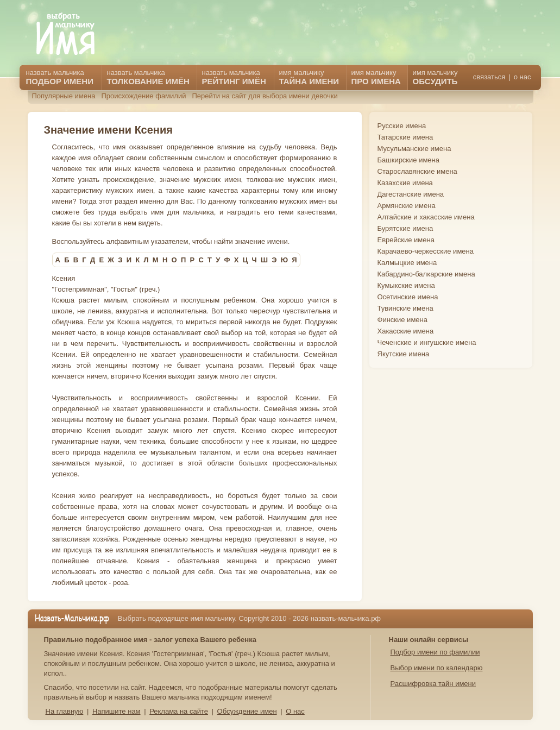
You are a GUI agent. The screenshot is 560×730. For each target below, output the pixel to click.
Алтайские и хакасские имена (426, 217)
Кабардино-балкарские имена (426, 274)
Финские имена (402, 320)
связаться (489, 77)
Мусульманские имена (414, 149)
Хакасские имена (406, 331)
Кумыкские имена (406, 285)
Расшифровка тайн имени (433, 684)
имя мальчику (435, 77)
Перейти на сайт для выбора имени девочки (265, 96)
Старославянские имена (417, 171)
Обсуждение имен (247, 711)
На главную (65, 711)
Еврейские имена (406, 240)
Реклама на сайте (179, 711)
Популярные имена (64, 96)
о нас (523, 77)
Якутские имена (404, 354)
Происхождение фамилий (143, 96)
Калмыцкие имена (407, 263)
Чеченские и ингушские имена (427, 342)
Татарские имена (405, 137)
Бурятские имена (405, 228)
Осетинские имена (408, 297)
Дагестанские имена (411, 194)
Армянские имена (407, 206)
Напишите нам (117, 711)
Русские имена (402, 126)
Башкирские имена (409, 160)
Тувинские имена (405, 308)
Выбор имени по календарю (437, 668)
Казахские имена (405, 183)
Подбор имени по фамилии (435, 652)
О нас (295, 711)
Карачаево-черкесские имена (426, 251)
